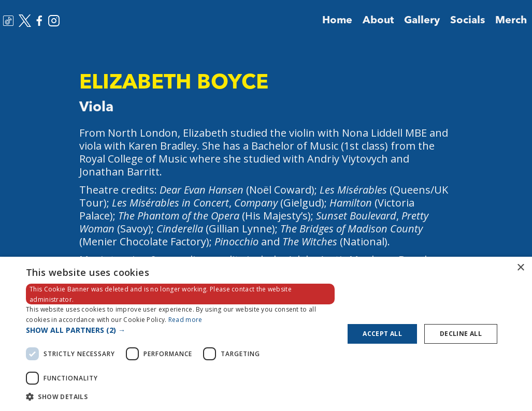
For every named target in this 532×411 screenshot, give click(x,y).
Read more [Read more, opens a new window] (185, 320)
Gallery (422, 21)
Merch (511, 21)
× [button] (520, 268)
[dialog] (266, 334)
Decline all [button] (461, 334)
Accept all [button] (382, 334)
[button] (180, 330)
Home (337, 21)
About (378, 21)
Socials (468, 21)
